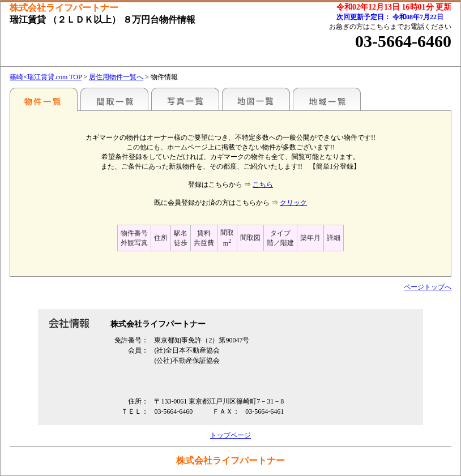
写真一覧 (185, 99)
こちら (263, 185)
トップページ (231, 435)
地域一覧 (327, 99)
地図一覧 (256, 99)
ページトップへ (428, 287)
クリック (293, 203)
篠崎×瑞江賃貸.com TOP (46, 77)
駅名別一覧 (44, 99)
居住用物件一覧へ (116, 77)
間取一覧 (114, 99)
